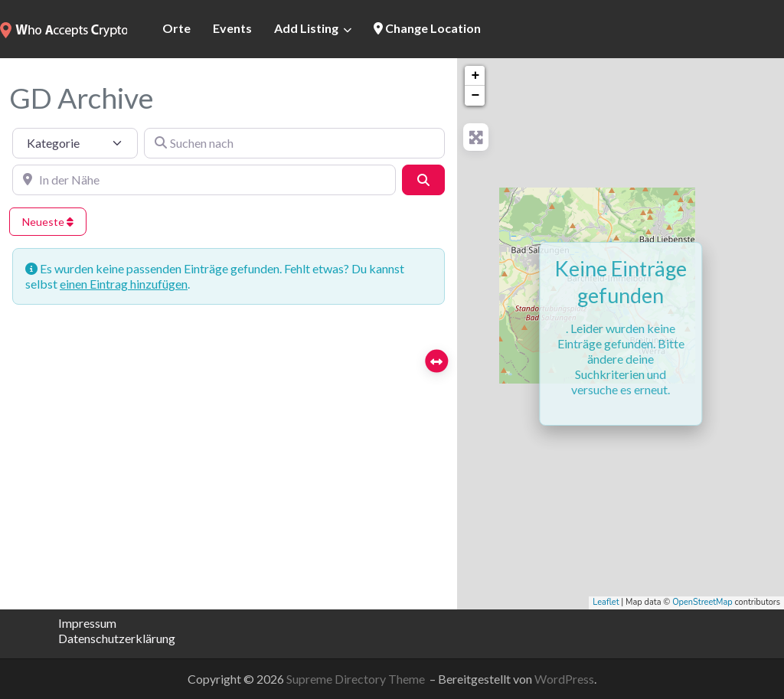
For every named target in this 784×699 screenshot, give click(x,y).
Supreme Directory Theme (357, 679)
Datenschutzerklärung (117, 638)
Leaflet (606, 602)
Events (232, 28)
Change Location (427, 28)
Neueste (48, 222)
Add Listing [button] (306, 28)
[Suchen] (423, 180)
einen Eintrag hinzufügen (124, 284)
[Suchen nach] (295, 143)
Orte (176, 28)
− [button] (475, 96)
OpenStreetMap (702, 602)
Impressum (87, 623)
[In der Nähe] (204, 180)
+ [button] (475, 76)
